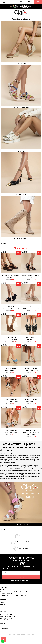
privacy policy (28, 580)
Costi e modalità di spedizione (9, 616)
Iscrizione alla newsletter (7, 608)
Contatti (3, 602)
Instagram (5, 629)
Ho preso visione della (22, 580)
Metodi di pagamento (6, 614)
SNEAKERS (21, 151)
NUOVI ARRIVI (21, 64)
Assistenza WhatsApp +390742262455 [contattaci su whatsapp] (21, 525)
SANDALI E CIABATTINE (21, 107)
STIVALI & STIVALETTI (21, 239)
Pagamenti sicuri (24, 548)
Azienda (3, 604)
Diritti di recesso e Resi (7, 618)
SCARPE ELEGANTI (21, 195)
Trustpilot (3, 244)
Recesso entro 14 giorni (24, 542)
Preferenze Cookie (20, 595)
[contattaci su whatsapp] (2, 642)
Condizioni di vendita (6, 620)
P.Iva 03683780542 (6, 594)
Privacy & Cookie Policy (7, 595)
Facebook (5, 627)
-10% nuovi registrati (21, 5)
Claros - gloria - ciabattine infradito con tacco (31, 432)
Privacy (3, 606)
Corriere (25, 536)
